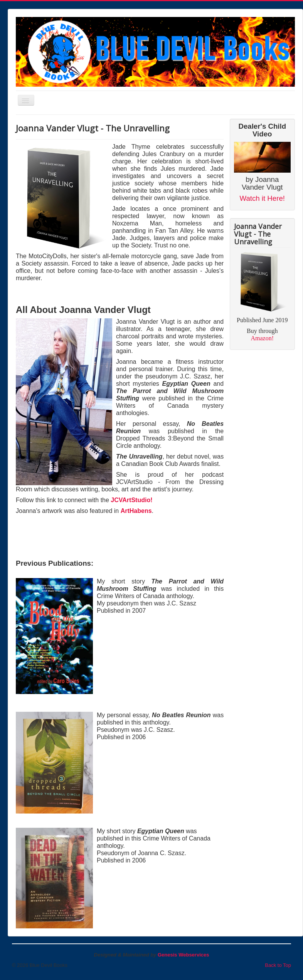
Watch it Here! (263, 198)
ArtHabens (136, 511)
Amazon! (262, 338)
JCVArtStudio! (131, 500)
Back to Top (278, 965)
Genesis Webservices (183, 955)
